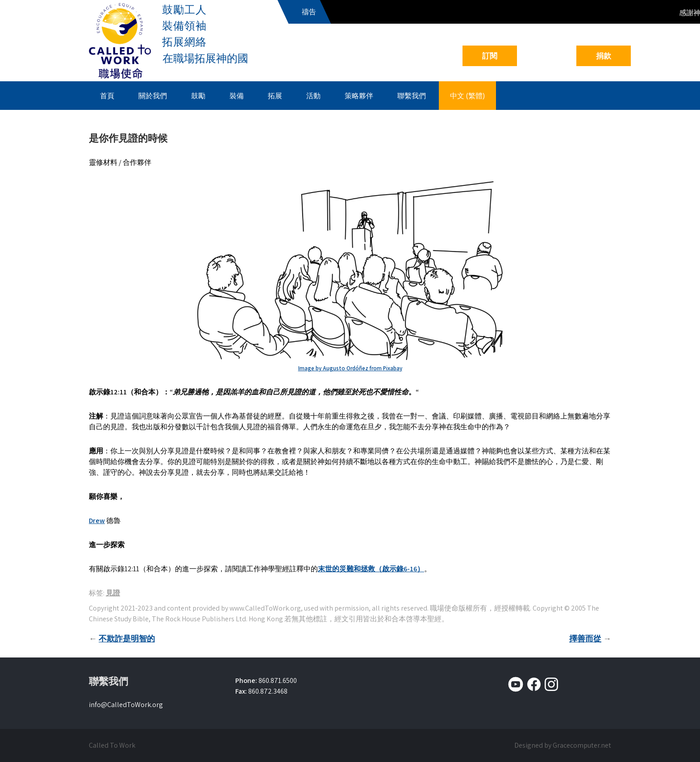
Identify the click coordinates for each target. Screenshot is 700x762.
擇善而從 (585, 638)
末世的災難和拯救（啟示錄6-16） (371, 569)
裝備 (237, 96)
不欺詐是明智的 (127, 638)
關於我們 (153, 96)
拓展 (275, 96)
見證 (113, 593)
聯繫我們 (412, 96)
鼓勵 (198, 96)
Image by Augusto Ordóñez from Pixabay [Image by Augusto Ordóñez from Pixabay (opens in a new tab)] (350, 368)
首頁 (107, 96)
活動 (313, 96)
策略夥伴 (359, 96)
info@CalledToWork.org (126, 705)
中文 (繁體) (467, 96)
